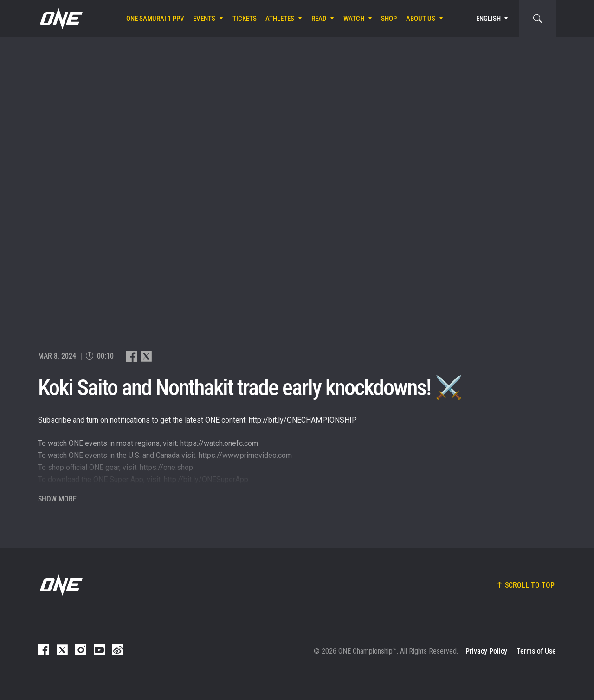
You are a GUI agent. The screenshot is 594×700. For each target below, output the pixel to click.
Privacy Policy (486, 651)
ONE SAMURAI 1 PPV (155, 19)
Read (319, 19)
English (488, 19)
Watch (354, 19)
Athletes (280, 19)
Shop (389, 19)
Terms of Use (536, 651)
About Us (421, 19)
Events (204, 19)
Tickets (245, 19)
